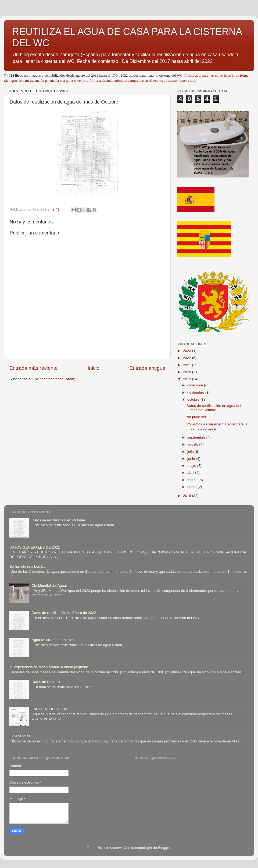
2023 (188, 351)
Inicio (94, 368)
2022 (188, 358)
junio (192, 459)
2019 (188, 379)
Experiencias (20, 736)
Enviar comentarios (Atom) (54, 379)
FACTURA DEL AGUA (49, 709)
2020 (188, 372)
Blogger (164, 848)
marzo (193, 480)
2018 (188, 496)
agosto (193, 444)
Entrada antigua (147, 368)
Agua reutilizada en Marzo (53, 640)
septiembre (197, 437)
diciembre (196, 385)
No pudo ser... (198, 417)
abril (191, 473)
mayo (192, 466)
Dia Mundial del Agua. (49, 586)
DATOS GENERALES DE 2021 (35, 547)
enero (192, 487)
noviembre (196, 392)
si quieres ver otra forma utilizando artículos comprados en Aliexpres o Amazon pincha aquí (129, 81)
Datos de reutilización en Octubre (58, 520)
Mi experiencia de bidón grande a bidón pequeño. (49, 667)
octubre (194, 399)
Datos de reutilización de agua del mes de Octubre (214, 408)
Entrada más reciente (34, 368)
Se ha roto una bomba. (28, 566)
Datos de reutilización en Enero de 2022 (64, 613)
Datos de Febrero (46, 682)
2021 (188, 365)
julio (191, 452)
